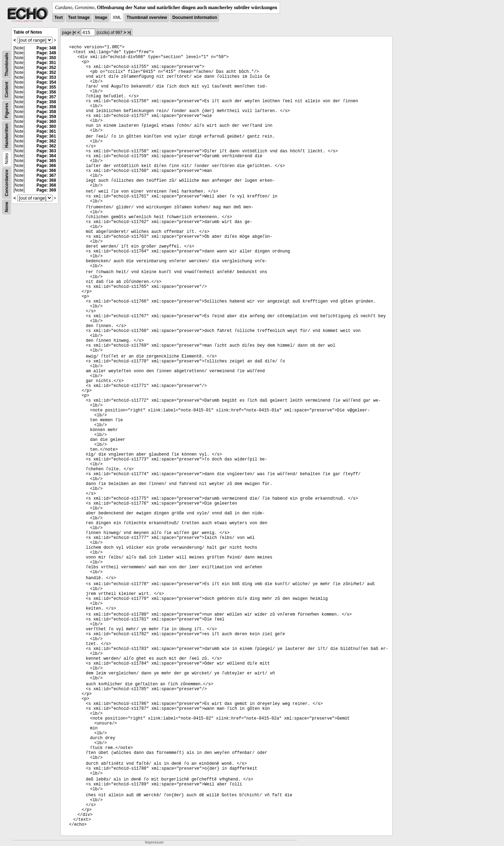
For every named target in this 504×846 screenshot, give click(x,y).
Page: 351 (46, 63)
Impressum (154, 842)
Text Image (79, 18)
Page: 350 (46, 58)
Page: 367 (46, 175)
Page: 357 (46, 97)
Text (58, 18)
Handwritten (7, 136)
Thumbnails (7, 65)
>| (129, 33)
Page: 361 (46, 131)
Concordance (7, 183)
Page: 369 (46, 190)
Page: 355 (46, 87)
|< (74, 33)
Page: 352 (46, 68)
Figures (7, 110)
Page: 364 (46, 156)
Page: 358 (46, 102)
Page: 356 (46, 92)
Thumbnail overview (147, 18)
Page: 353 (46, 77)
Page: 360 (46, 122)
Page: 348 (46, 48)
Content (7, 89)
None (7, 207)
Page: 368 (46, 180)
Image (101, 18)
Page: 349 (46, 53)
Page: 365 (46, 161)
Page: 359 (46, 117)
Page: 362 (46, 141)
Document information (195, 18)
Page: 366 (46, 166)
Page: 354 (46, 82)
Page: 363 (46, 151)
